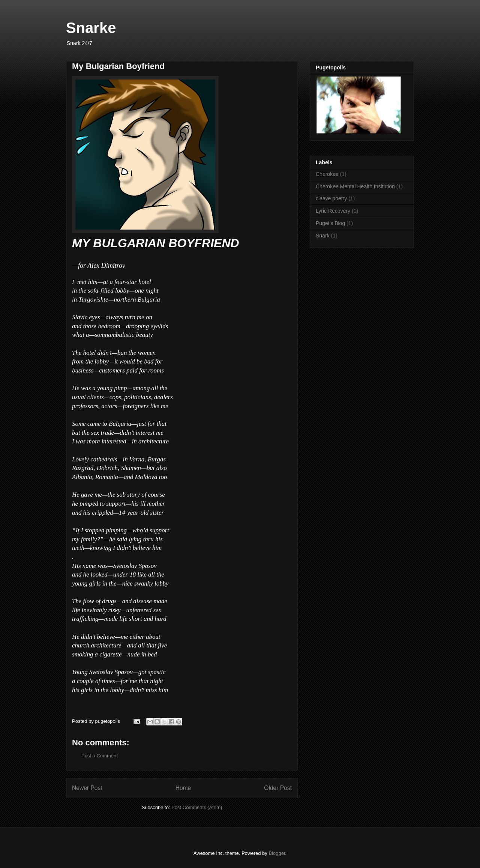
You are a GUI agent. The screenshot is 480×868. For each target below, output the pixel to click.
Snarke (91, 28)
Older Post (278, 788)
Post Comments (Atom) (197, 807)
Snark (323, 236)
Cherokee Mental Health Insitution (355, 186)
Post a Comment (100, 756)
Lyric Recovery (333, 211)
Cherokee (327, 174)
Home (183, 788)
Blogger (277, 853)
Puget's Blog (330, 223)
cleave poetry (331, 198)
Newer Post (87, 788)
